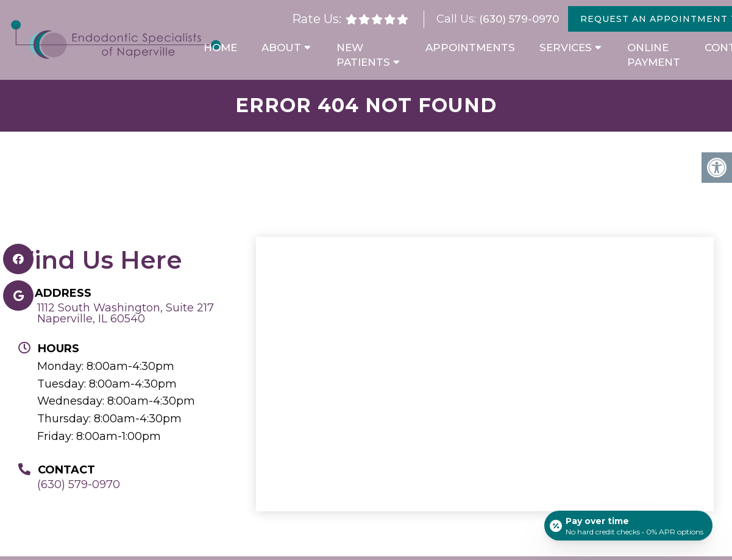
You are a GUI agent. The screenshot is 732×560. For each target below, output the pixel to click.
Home (220, 48)
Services (566, 48)
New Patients (363, 55)
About (281, 48)
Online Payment (654, 55)
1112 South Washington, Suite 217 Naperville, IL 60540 (126, 313)
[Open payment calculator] (628, 525)
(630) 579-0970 (519, 19)
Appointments (470, 48)
